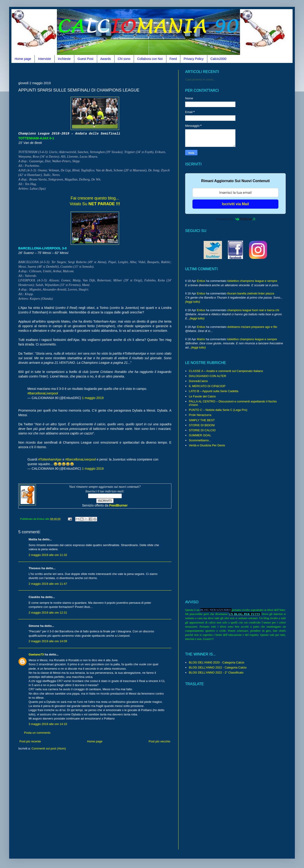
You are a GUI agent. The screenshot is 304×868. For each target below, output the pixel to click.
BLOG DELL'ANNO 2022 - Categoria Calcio (218, 667)
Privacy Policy (193, 59)
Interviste (44, 59)
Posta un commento (37, 733)
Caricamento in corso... (200, 80)
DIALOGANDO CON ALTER (207, 376)
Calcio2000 (219, 59)
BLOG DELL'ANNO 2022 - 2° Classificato (216, 673)
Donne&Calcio (198, 381)
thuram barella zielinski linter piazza (251, 293)
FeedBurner (118, 505)
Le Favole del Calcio (202, 396)
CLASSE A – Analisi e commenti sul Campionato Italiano (226, 371)
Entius (201, 281)
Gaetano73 (36, 654)
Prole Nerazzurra (200, 415)
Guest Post (85, 59)
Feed (173, 59)
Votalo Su (95, 204)
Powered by (235, 219)
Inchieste (64, 59)
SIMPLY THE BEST (202, 420)
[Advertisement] (101, 71)
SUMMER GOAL (200, 435)
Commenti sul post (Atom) (49, 748)
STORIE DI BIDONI (202, 425)
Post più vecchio (159, 741)
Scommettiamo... (200, 440)
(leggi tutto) (193, 302)
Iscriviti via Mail (235, 204)
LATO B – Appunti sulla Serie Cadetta (213, 391)
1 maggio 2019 (93, 398)
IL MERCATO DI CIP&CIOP (207, 386)
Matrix (201, 339)
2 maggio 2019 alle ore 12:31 (48, 613)
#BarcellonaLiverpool (43, 393)
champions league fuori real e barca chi (253, 310)
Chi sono (124, 59)
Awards (106, 59)
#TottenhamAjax (50, 459)
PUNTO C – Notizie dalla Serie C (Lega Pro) (218, 410)
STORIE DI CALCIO (202, 430)
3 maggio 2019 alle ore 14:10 (48, 724)
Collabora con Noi (150, 59)
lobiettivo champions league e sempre (252, 281)
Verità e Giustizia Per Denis (207, 445)
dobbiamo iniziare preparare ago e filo (252, 327)
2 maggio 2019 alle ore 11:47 (48, 584)
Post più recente (30, 741)
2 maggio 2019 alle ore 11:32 (48, 555)
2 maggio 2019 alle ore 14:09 (48, 641)
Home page (23, 59)
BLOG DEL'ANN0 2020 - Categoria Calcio (216, 662)
